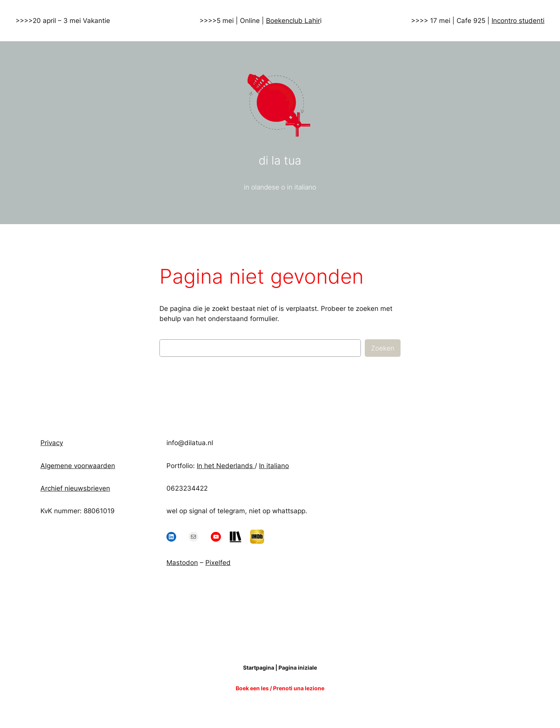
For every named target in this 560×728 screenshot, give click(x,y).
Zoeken (383, 348)
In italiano (274, 466)
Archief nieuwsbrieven (75, 488)
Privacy (52, 443)
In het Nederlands (226, 466)
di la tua (280, 160)
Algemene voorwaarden (78, 466)
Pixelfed (218, 563)
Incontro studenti (518, 21)
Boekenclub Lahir (293, 21)
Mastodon (182, 563)
